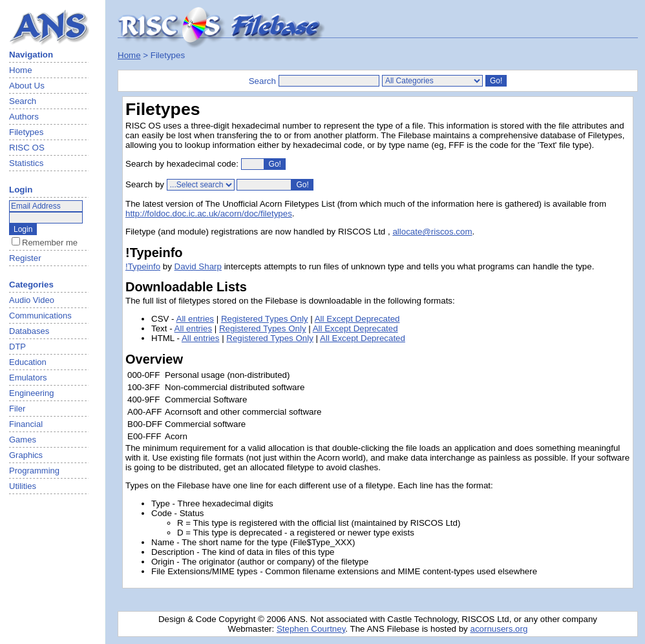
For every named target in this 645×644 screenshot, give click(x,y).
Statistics (26, 163)
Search (23, 101)
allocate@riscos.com (432, 232)
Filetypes (26, 132)
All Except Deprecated (357, 319)
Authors (24, 117)
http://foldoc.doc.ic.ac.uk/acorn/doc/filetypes (209, 213)
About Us (27, 86)
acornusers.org (499, 629)
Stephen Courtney (311, 629)
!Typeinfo (143, 266)
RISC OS (27, 148)
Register (25, 258)
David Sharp (198, 266)
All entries (196, 319)
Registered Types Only (265, 319)
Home (21, 70)
